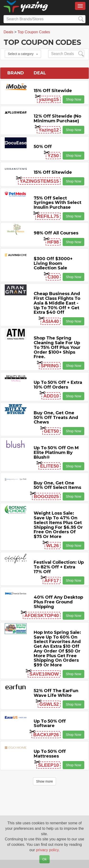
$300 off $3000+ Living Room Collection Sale (53, 263)
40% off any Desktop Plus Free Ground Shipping (58, 602)
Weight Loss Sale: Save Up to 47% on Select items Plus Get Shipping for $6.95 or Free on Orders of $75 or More (58, 525)
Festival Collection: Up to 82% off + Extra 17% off (59, 567)
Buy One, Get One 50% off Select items (57, 485)
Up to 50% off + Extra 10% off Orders (58, 385)
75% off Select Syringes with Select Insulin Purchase (58, 203)
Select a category (23, 54)
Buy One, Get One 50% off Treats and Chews (56, 418)
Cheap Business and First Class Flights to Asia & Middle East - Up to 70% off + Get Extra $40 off (57, 303)
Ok (45, 859)
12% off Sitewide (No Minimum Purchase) (57, 119)
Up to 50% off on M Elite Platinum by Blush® (56, 453)
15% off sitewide (53, 91)
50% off (43, 147)
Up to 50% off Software (50, 724)
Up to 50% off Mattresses (50, 754)
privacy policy (47, 850)
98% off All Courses (56, 233)
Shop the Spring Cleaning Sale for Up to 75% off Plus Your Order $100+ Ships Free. (57, 347)
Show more (44, 781)
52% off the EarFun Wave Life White (56, 693)
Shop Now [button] (73, 99)
